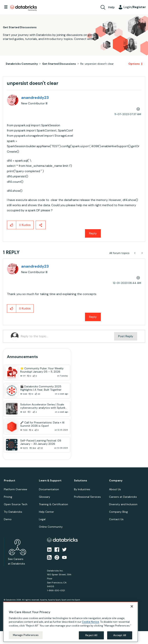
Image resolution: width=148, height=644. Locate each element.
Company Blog (118, 512)
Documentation (49, 489)
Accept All (120, 635)
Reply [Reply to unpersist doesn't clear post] (93, 233)
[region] (71, 622)
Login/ (135, 7)
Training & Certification (53, 504)
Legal (42, 519)
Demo (8, 519)
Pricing (8, 497)
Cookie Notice (90, 622)
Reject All (91, 635)
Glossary (45, 497)
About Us (115, 489)
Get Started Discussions (59, 64)
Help (111, 7)
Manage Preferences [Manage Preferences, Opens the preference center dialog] (26, 635)
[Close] (132, 606)
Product (10, 481)
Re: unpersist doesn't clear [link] (97, 64)
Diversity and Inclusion (123, 504)
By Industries (82, 489)
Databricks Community (24, 8)
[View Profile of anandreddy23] (35, 98)
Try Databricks (13, 512)
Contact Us (116, 519)
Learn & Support (50, 481)
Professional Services (87, 497)
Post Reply (126, 336)
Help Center (46, 512)
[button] (12, 225)
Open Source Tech (16, 504)
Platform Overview (16, 489)
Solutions (81, 481)
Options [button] (134, 64)
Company (116, 481)
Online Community (51, 527)
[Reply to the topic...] (67, 336)
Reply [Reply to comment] (93, 317)
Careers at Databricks (123, 497)
